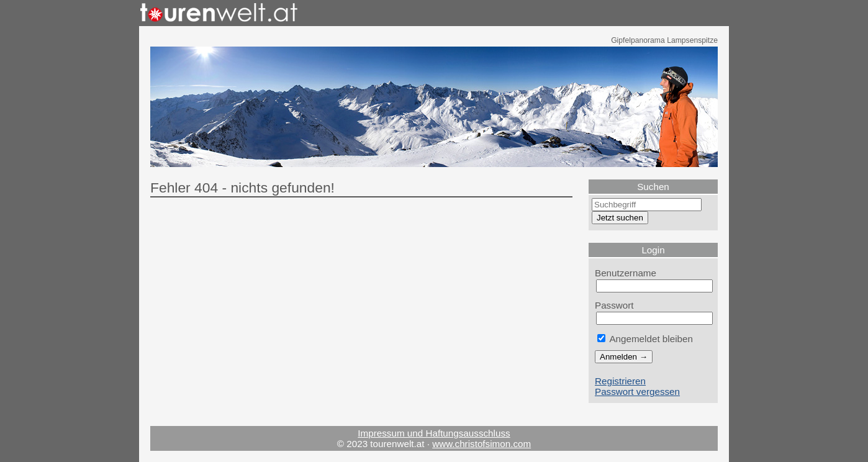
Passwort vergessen (637, 392)
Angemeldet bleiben (645, 339)
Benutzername (626, 273)
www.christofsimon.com (481, 444)
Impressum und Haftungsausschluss (434, 433)
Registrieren (620, 381)
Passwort (614, 305)
